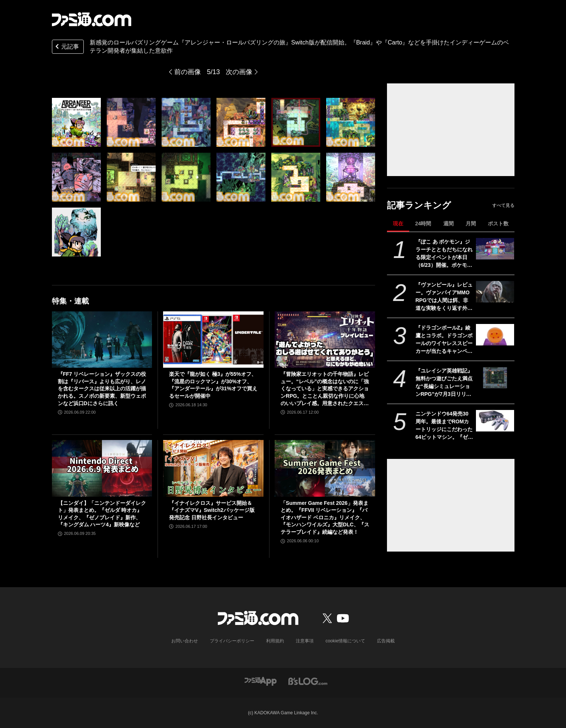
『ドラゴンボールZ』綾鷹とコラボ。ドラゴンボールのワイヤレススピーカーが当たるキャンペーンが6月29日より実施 (444, 340)
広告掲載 (386, 641)
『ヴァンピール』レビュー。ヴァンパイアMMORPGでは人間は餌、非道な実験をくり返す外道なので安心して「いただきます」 (444, 297)
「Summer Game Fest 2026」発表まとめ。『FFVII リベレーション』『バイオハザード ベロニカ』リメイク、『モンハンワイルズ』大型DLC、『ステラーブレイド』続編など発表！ (325, 517)
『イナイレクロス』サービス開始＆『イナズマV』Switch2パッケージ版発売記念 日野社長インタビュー (212, 510)
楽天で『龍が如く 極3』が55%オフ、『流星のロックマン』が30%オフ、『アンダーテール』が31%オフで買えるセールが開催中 (213, 385)
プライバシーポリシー (232, 641)
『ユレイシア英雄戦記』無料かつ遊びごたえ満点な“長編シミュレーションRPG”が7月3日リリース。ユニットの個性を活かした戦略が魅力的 (444, 383)
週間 (449, 224)
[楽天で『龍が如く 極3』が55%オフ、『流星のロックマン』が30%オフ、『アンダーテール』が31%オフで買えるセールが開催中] (213, 340)
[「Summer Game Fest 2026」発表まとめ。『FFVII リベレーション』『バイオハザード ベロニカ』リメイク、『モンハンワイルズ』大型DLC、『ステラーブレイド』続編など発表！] (325, 468)
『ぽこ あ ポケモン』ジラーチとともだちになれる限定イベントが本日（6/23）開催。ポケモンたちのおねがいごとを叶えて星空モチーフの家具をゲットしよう (444, 254)
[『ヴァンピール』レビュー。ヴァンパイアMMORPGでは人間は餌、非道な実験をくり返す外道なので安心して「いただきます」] (495, 292)
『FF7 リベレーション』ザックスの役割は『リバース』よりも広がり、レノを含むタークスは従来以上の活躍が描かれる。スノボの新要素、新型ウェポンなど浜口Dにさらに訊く (102, 388)
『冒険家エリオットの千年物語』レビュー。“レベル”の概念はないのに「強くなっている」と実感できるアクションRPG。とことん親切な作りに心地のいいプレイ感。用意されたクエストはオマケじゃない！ (325, 389)
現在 (398, 224)
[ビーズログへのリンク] (308, 681)
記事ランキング (419, 205)
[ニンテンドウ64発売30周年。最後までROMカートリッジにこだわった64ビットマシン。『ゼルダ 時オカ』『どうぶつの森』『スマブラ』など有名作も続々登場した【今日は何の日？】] (495, 421)
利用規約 (275, 641)
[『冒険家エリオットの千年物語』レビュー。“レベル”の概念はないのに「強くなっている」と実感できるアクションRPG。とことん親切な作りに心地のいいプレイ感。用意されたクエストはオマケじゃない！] (325, 340)
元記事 (66, 47)
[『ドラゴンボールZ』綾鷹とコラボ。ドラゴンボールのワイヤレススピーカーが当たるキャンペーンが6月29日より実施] (495, 335)
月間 (471, 224)
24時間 (423, 224)
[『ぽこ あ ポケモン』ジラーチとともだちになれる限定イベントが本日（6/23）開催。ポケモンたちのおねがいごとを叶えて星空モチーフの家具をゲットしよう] (495, 249)
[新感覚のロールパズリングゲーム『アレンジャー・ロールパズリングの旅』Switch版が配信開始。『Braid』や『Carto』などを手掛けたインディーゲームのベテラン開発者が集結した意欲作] (76, 122)
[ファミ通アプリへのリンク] (261, 681)
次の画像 (239, 72)
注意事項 (305, 641)
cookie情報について (345, 641)
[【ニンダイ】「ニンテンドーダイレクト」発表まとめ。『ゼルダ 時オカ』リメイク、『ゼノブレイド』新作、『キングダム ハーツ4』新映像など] (102, 468)
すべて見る (503, 205)
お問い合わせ (185, 641)
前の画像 (188, 72)
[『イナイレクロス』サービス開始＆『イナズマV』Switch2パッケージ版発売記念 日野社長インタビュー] (213, 468)
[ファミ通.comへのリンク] (92, 19)
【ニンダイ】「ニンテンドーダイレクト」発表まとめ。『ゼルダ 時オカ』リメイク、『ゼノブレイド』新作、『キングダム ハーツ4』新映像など (102, 514)
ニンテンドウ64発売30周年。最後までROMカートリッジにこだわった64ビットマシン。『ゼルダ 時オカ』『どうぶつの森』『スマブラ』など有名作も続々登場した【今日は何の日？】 (444, 426)
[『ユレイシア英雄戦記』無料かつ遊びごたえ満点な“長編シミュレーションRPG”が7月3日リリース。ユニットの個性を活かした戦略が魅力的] (495, 378)
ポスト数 (498, 224)
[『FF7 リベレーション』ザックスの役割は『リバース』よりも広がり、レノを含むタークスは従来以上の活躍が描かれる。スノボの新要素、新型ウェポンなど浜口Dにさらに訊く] (102, 340)
